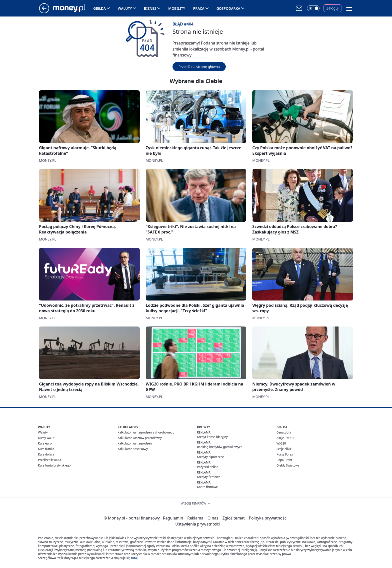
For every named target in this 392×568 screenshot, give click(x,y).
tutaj (134, 558)
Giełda (99, 8)
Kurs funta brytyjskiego (54, 465)
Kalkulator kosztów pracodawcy (140, 438)
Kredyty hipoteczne (210, 457)
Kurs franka (46, 449)
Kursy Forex (285, 454)
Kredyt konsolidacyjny (212, 437)
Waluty (125, 8)
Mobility (177, 8)
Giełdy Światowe (288, 465)
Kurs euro (45, 443)
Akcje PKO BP (286, 438)
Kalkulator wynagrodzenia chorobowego (146, 432)
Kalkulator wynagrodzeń (135, 443)
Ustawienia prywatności (196, 524)
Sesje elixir (284, 449)
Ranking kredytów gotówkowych (220, 447)
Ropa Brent (284, 460)
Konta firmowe (207, 487)
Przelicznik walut (50, 460)
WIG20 (281, 443)
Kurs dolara (46, 454)
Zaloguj (333, 8)
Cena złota (284, 432)
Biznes (150, 8)
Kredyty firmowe (209, 477)
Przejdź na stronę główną (199, 67)
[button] (349, 8)
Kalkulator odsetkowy (133, 449)
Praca (199, 8)
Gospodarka (228, 8)
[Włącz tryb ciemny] (313, 8)
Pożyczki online (208, 467)
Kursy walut (46, 438)
